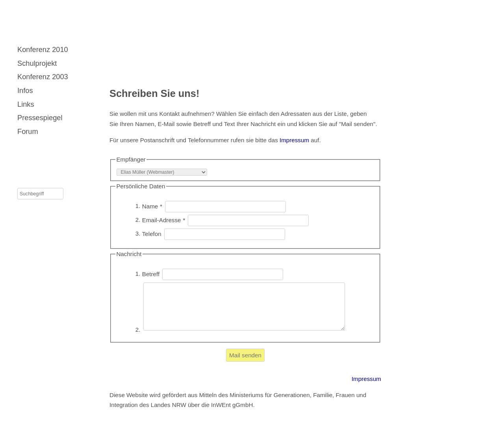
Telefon (153, 233)
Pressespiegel (40, 118)
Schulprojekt (37, 63)
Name (152, 206)
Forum (28, 131)
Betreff (152, 274)
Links (26, 104)
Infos (25, 90)
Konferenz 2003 (43, 77)
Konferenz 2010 (43, 49)
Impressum (294, 140)
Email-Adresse (164, 220)
